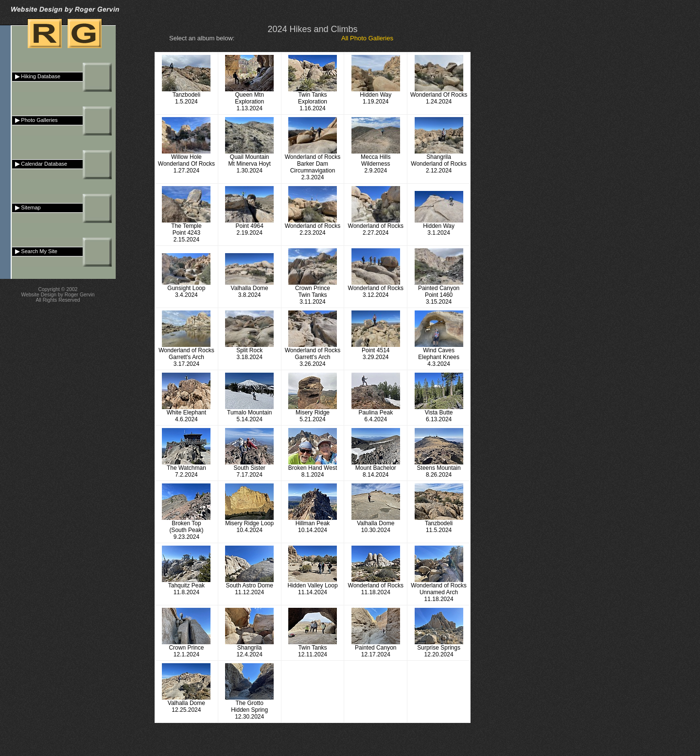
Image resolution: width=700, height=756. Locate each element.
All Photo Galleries (367, 38)
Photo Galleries (35, 120)
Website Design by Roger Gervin (58, 295)
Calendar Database (40, 164)
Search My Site (35, 251)
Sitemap (26, 207)
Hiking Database (36, 76)
